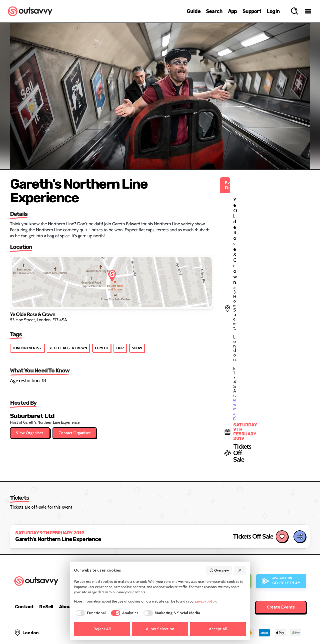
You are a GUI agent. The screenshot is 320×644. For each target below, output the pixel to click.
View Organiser (30, 433)
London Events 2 (27, 348)
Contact (24, 577)
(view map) (243, 205)
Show (137, 348)
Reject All (102, 629)
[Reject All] (240, 570)
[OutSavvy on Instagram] (280, 626)
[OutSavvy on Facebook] (302, 626)
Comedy (102, 348)
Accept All (218, 629)
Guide (194, 11)
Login (273, 11)
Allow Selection (160, 629)
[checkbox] (90, 613)
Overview (219, 570)
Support (252, 11)
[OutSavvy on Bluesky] (291, 626)
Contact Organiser (74, 433)
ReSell (46, 577)
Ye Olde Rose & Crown (68, 348)
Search (214, 11)
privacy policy (206, 601)
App (232, 11)
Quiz (120, 348)
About (66, 577)
